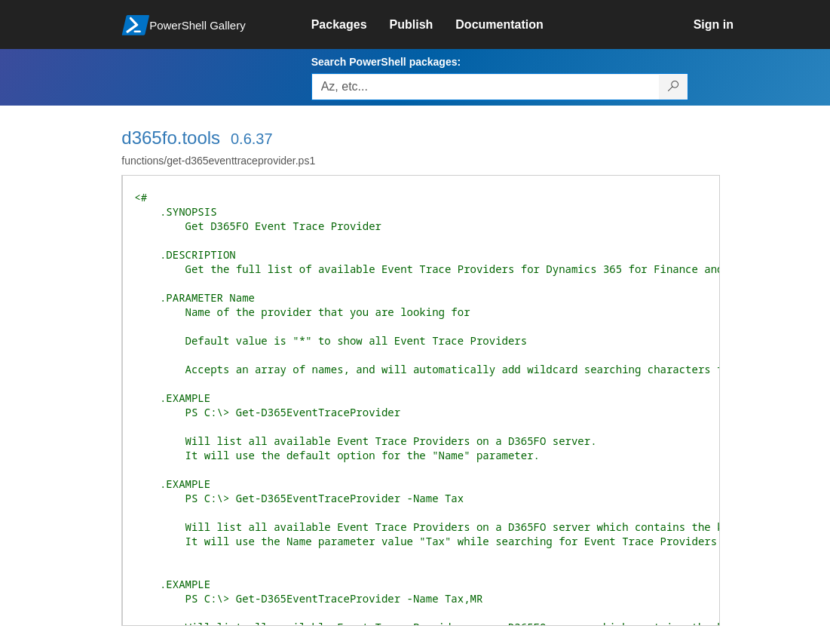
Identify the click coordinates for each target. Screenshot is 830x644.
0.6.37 (252, 139)
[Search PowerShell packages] (674, 87)
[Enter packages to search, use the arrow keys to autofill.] (485, 87)
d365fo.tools (171, 138)
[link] (351, 25)
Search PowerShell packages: (386, 62)
